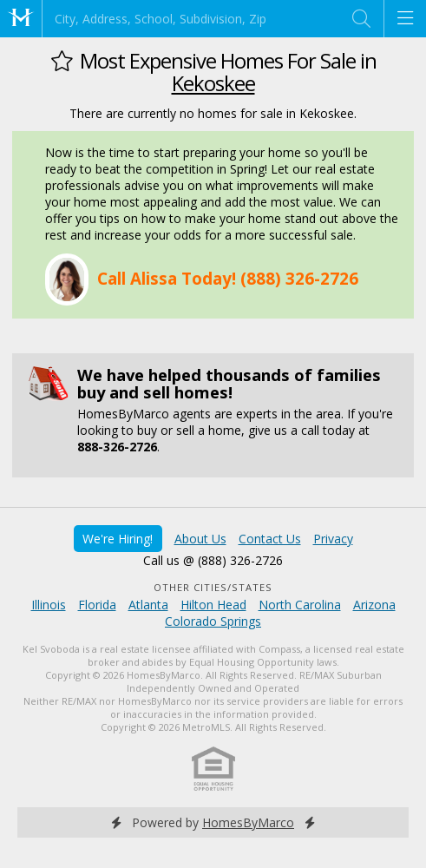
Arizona (374, 605)
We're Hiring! (118, 539)
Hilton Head (213, 605)
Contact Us (270, 539)
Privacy (333, 539)
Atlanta (148, 605)
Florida (97, 605)
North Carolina (300, 605)
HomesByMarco (248, 822)
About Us (200, 539)
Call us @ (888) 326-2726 (213, 560)
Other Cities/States (213, 587)
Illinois (49, 605)
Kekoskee (213, 83)
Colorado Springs (213, 621)
